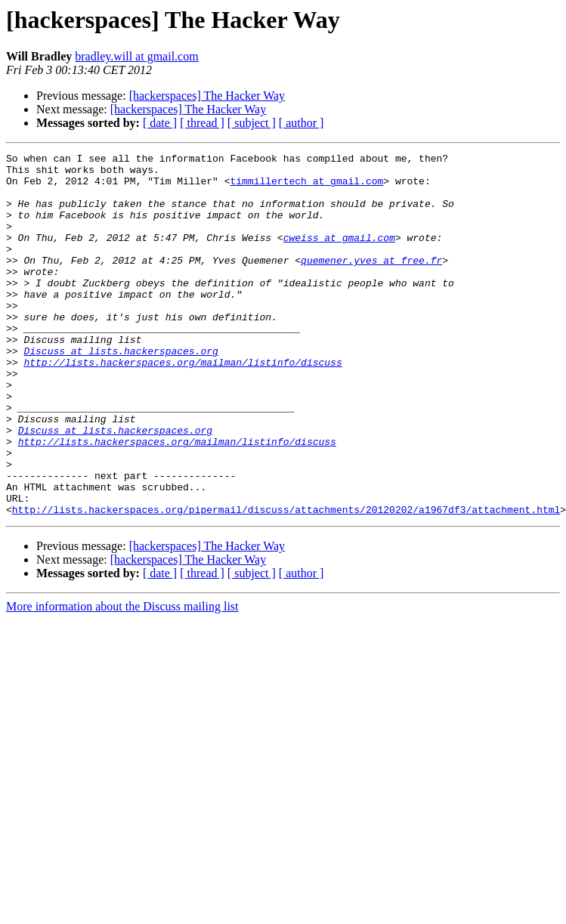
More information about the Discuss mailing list (122, 679)
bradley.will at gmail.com (136, 56)
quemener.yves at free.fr (371, 283)
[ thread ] (202, 123)
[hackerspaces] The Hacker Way (207, 96)
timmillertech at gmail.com (306, 187)
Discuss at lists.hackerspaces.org (121, 391)
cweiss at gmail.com (339, 255)
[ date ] (160, 123)
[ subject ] (252, 123)
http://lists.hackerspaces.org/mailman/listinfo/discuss (182, 405)
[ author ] (302, 123)
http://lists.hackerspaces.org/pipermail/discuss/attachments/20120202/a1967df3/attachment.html (286, 582)
